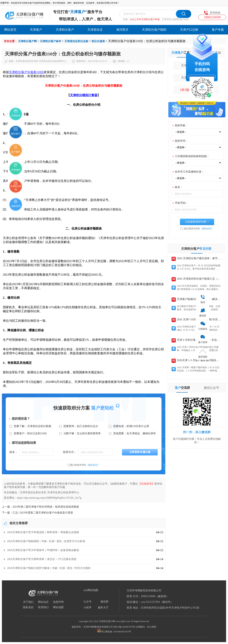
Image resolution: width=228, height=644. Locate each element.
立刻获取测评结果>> (197, 222)
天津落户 (36, 30)
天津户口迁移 (189, 30)
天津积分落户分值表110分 (26, 72)
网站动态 (43, 602)
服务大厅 (103, 608)
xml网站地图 (91, 590)
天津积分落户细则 (154, 30)
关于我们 (28, 602)
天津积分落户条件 (51, 41)
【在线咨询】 (146, 484)
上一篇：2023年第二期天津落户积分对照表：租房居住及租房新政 (40, 507)
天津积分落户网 (27, 41)
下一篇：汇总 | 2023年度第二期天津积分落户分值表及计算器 (37, 513)
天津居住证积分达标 (76, 41)
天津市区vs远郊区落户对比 (175, 19)
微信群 (104, 602)
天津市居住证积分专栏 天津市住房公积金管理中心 (41, 61)
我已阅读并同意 (85, 465)
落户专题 (218, 30)
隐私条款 (28, 607)
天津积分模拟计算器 (84, 95)
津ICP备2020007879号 (124, 627)
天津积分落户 (65, 30)
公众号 (87, 602)
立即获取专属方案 (140, 452)
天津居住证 (95, 30)
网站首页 (10, 30)
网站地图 (58, 607)
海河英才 (122, 30)
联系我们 (43, 607)
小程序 (87, 608)
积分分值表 (98, 41)
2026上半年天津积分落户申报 (145, 19)
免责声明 (58, 602)
